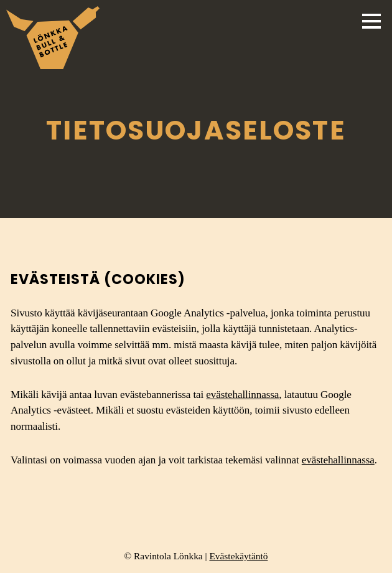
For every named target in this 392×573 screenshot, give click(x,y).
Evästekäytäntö (238, 556)
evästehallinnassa (242, 395)
